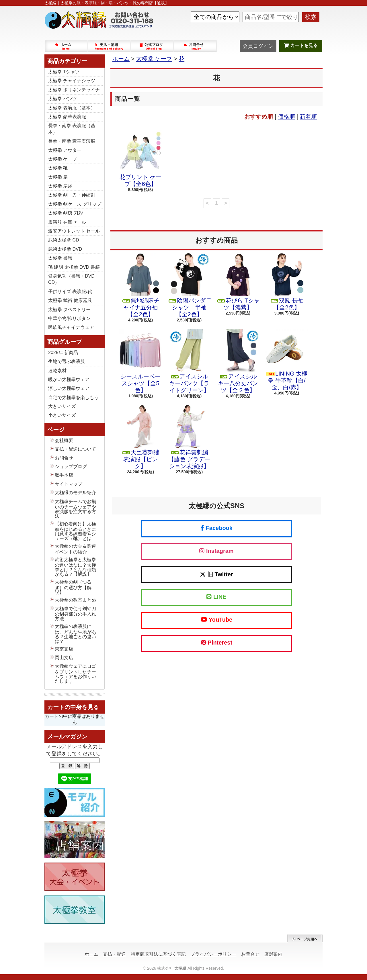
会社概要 (64, 440)
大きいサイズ (62, 406)
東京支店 (64, 649)
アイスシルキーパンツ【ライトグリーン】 (189, 361)
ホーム (66, 46)
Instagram (216, 551)
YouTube (217, 620)
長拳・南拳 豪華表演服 (72, 141)
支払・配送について (109, 46)
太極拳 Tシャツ (64, 72)
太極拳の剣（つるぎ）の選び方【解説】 (73, 587)
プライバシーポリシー (213, 954)
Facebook (216, 528)
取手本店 (64, 475)
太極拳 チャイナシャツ (72, 81)
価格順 (286, 117)
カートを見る (301, 45)
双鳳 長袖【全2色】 (287, 282)
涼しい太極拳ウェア (69, 388)
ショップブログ (152, 46)
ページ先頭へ (305, 938)
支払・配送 (114, 954)
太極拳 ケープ (63, 159)
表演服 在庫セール (67, 222)
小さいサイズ (62, 415)
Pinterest (216, 643)
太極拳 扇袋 (60, 186)
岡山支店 (64, 658)
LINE (216, 597)
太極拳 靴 (58, 168)
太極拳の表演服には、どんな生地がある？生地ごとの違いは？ (75, 634)
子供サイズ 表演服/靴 (70, 291)
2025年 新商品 (63, 352)
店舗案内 (273, 954)
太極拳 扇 (58, 177)
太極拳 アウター (65, 150)
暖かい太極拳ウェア (69, 379)
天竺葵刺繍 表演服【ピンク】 (140, 437)
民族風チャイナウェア (71, 327)
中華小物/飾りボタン (69, 318)
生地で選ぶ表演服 (67, 361)
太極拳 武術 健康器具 (70, 300)
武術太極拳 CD (64, 240)
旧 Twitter (216, 574)
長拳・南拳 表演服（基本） (72, 129)
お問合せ (195, 46)
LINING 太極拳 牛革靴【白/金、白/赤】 (287, 360)
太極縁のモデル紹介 (75, 493)
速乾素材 (57, 371)
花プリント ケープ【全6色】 (140, 158)
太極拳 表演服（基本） (72, 108)
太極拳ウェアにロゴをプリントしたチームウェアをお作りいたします (75, 673)
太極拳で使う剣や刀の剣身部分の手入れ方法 (75, 614)
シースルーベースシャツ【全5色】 (140, 361)
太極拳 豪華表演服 (67, 117)
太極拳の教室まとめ (75, 600)
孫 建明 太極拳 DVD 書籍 (74, 267)
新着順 (308, 117)
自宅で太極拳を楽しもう (73, 397)
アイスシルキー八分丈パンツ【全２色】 (238, 361)
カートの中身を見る (73, 707)
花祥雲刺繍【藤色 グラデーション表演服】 (189, 437)
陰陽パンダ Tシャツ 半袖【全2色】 (189, 285)
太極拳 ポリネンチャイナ (74, 90)
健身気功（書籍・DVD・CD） (74, 279)
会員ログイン (258, 46)
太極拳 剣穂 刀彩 (66, 213)
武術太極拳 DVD (65, 249)
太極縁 (180, 968)
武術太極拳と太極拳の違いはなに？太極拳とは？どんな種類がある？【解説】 (75, 567)
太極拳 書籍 (60, 258)
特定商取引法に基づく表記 (158, 954)
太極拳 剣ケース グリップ (75, 204)
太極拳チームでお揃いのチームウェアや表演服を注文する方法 (75, 509)
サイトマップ (69, 484)
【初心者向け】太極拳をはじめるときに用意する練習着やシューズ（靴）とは (75, 531)
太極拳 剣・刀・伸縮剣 (72, 195)
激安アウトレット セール (74, 231)
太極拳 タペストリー (69, 310)
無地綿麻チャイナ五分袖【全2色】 (140, 285)
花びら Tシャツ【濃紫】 (238, 282)
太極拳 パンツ (63, 99)
